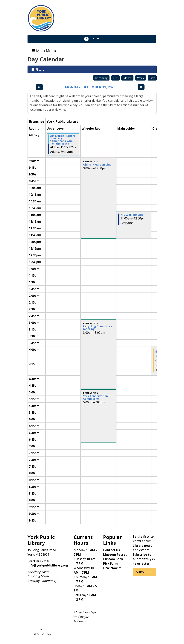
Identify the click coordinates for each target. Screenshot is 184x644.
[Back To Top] (41, 632)
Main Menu (44, 50)
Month (127, 78)
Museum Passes (115, 554)
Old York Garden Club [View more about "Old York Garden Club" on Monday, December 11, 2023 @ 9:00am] (97, 165)
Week (141, 78)
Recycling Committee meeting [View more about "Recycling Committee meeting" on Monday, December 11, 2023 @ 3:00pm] (98, 328)
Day (152, 78)
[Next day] (141, 87)
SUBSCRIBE (144, 572)
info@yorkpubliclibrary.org (48, 565)
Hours (97, 39)
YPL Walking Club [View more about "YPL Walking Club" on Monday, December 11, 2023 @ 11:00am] (132, 215)
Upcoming (101, 78)
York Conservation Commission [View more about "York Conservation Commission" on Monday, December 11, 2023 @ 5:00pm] (95, 397)
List (115, 78)
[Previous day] (39, 87)
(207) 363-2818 (38, 561)
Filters (40, 69)
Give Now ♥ (112, 568)
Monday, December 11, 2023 (90, 87)
